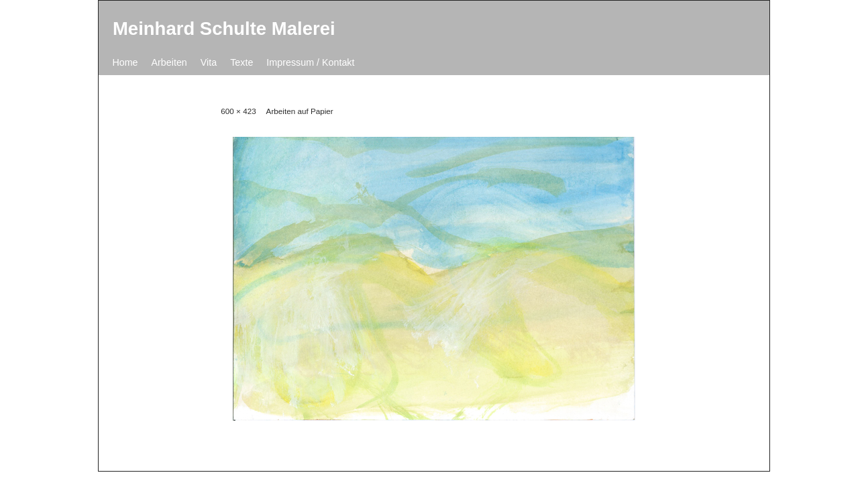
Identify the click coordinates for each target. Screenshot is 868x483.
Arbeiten (169, 62)
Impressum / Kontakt (310, 62)
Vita (209, 62)
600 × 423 (238, 111)
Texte (241, 62)
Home (125, 62)
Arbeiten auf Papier (300, 111)
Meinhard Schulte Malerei (224, 29)
